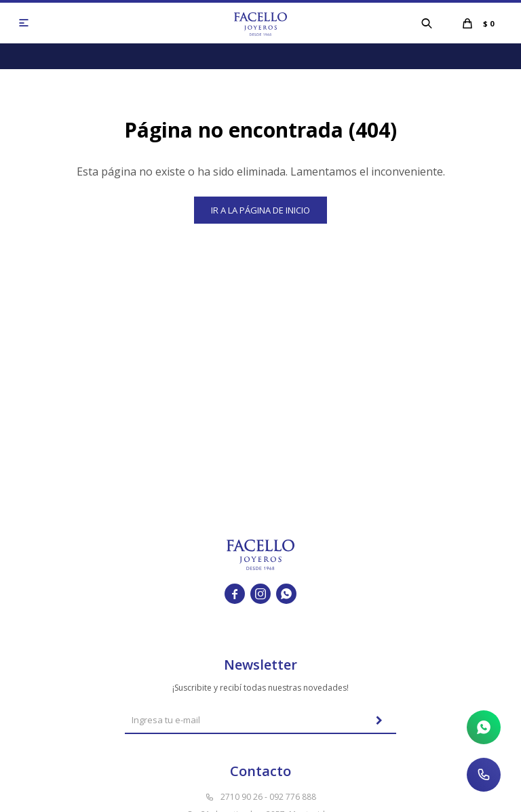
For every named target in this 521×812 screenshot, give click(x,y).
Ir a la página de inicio (260, 210)
